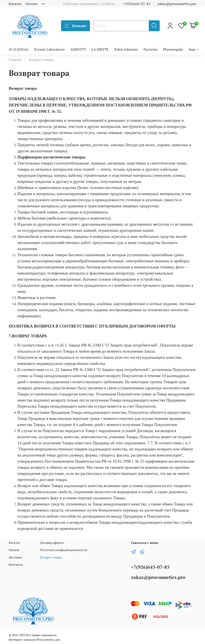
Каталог (15, 4)
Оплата (31, 4)
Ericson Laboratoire (49, 49)
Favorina (150, 49)
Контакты (16, 564)
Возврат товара (51, 557)
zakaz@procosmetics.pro (177, 4)
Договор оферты (52, 543)
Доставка (15, 557)
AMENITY (78, 49)
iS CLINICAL (19, 49)
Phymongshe (173, 49)
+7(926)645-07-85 (136, 4)
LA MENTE (100, 49)
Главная (15, 60)
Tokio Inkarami (126, 49)
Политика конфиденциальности (64, 550)
